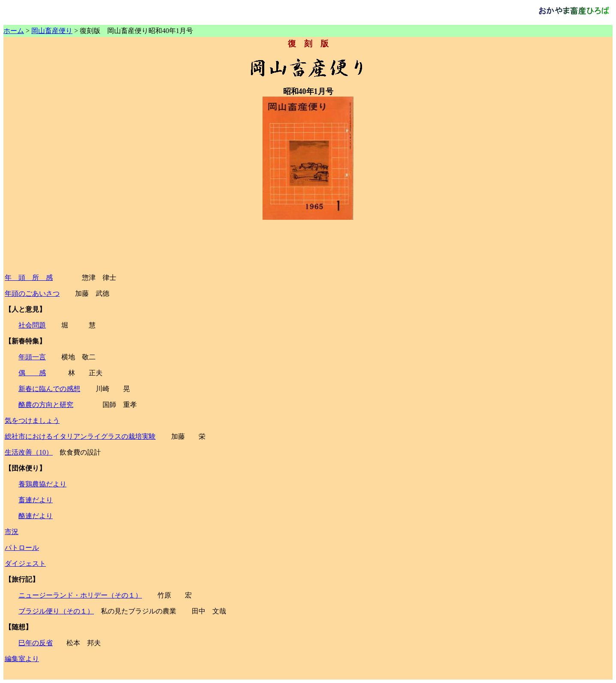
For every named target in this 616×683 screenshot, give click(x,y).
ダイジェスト (25, 563)
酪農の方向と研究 (46, 405)
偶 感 (32, 373)
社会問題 (32, 325)
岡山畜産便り (52, 31)
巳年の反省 (36, 643)
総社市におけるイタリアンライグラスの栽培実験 (80, 436)
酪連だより (36, 516)
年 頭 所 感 (29, 278)
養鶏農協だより (42, 484)
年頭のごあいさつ (32, 293)
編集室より (22, 659)
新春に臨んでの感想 (49, 389)
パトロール (22, 548)
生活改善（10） (29, 452)
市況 (12, 532)
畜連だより (36, 500)
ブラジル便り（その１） (56, 611)
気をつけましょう (32, 420)
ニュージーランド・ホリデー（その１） (80, 595)
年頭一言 (32, 357)
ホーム (14, 31)
